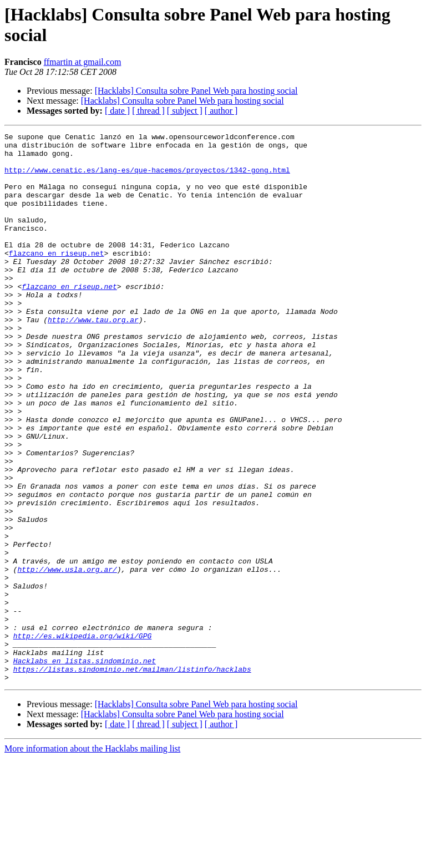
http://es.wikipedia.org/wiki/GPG (83, 737)
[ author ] (221, 111)
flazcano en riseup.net (57, 278)
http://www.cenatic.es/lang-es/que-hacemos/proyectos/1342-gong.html (147, 178)
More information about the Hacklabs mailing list (92, 858)
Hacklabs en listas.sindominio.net (85, 767)
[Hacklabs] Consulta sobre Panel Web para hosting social (196, 91)
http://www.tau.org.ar (93, 358)
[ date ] (117, 111)
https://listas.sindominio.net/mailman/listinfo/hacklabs (132, 777)
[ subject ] (185, 111)
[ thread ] (148, 111)
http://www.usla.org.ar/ (67, 657)
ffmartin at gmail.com (83, 62)
